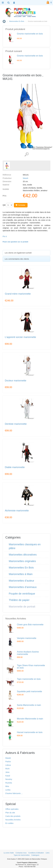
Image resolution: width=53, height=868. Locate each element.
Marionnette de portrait (22, 607)
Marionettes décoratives (23, 555)
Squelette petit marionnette (29, 691)
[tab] (26, 253)
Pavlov (8, 762)
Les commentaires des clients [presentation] (17, 259)
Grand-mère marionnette (18, 294)
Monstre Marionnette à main (30, 719)
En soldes (9, 823)
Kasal (8, 776)
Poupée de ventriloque (22, 594)
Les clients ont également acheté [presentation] (18, 253)
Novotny (9, 779)
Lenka (8, 790)
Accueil (4, 21)
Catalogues (35, 855)
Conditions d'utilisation (36, 853)
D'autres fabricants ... (14, 793)
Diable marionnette (15, 467)
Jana (7, 772)
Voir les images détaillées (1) (27, 154)
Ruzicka (9, 783)
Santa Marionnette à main (29, 705)
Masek (26, 178)
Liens (48, 853)
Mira (7, 786)
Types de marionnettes (22, 855)
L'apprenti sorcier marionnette (20, 337)
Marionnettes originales (22, 561)
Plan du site (10, 813)
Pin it (5, 236)
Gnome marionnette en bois (30, 34)
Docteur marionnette (16, 381)
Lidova (8, 765)
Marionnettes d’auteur (21, 581)
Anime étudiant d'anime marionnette (28, 653)
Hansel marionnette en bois (30, 732)
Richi (7, 769)
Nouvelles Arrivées (13, 820)
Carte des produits (13, 816)
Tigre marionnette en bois (29, 679)
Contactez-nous (21, 853)
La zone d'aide (9, 853)
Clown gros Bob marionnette (30, 625)
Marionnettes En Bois (17, 21)
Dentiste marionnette (16, 424)
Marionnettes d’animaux (23, 587)
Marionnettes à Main (21, 574)
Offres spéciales (12, 809)
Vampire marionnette (27, 638)
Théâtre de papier (19, 600)
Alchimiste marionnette (17, 511)
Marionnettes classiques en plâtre (25, 546)
